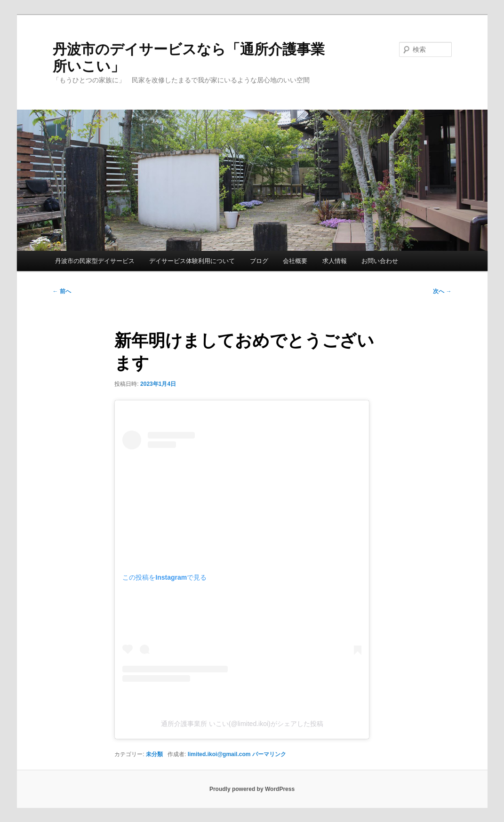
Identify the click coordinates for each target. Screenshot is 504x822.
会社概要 (295, 261)
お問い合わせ (380, 261)
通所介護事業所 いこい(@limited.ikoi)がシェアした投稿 (242, 724)
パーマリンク (269, 754)
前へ (62, 291)
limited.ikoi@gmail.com (219, 754)
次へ (442, 291)
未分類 (154, 754)
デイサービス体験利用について (192, 261)
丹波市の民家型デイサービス (95, 261)
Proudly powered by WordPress (252, 789)
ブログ (259, 261)
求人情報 (335, 261)
